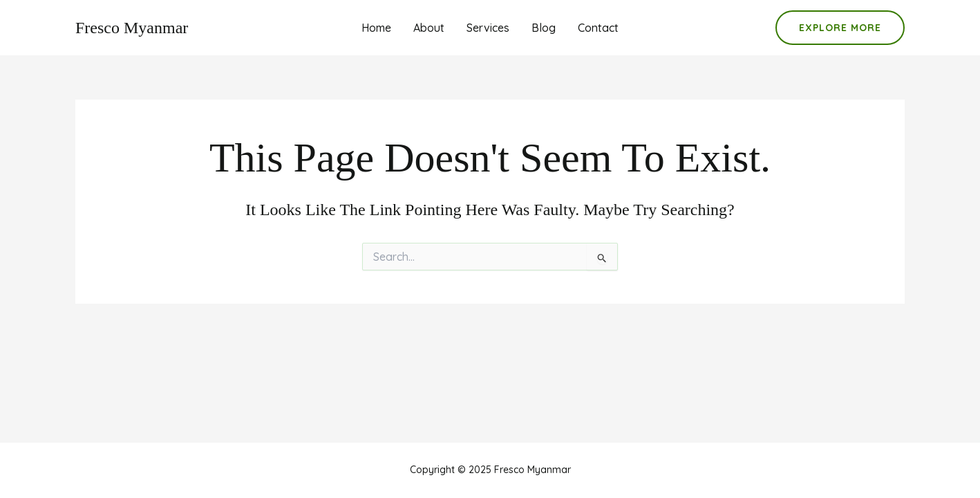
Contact (598, 28)
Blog (544, 28)
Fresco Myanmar (132, 28)
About (429, 28)
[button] (840, 28)
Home (376, 28)
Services (488, 28)
